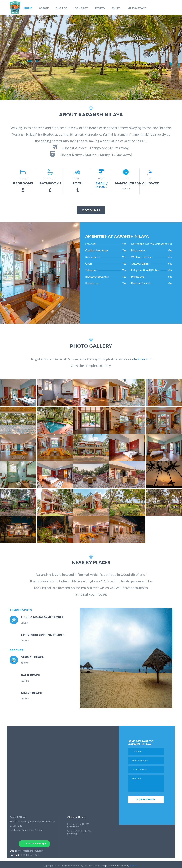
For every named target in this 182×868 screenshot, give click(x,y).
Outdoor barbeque (97, 250)
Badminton (92, 283)
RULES (116, 8)
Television (91, 270)
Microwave (138, 250)
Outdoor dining (140, 263)
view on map (91, 210)
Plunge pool (138, 277)
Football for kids (141, 283)
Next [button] (177, 58)
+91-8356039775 (31, 855)
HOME (28, 8)
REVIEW (100, 8)
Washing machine (141, 257)
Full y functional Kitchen (145, 270)
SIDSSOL (134, 866)
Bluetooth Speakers (97, 277)
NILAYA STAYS (137, 8)
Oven (88, 263)
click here (140, 359)
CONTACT (81, 8)
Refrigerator (93, 257)
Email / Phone (101, 185)
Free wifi (90, 244)
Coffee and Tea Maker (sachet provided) (149, 244)
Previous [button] (5, 58)
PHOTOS (62, 8)
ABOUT (44, 8)
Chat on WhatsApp (36, 844)
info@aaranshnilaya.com (30, 851)
